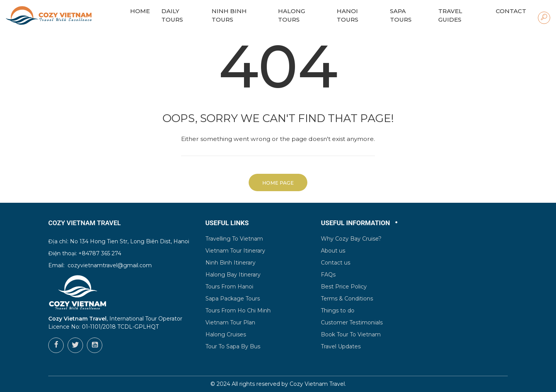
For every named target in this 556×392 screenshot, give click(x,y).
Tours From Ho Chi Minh (238, 311)
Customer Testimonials (352, 322)
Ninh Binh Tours (229, 15)
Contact (511, 11)
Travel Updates (341, 346)
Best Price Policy (344, 287)
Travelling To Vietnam (234, 239)
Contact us (336, 263)
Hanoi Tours (347, 15)
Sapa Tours (401, 15)
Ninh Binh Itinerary (231, 263)
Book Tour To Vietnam (351, 334)
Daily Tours (172, 15)
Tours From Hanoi (229, 287)
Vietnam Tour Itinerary (235, 251)
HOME (140, 11)
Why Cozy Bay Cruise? (351, 239)
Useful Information (355, 223)
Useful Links (227, 223)
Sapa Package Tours (233, 299)
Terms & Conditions (347, 299)
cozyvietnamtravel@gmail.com (110, 265)
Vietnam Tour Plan (230, 322)
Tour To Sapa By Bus (233, 346)
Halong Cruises (226, 334)
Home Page (278, 183)
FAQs (328, 275)
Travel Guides (450, 15)
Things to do (338, 311)
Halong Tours (292, 15)
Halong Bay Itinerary (233, 275)
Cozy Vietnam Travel (317, 384)
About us (333, 251)
